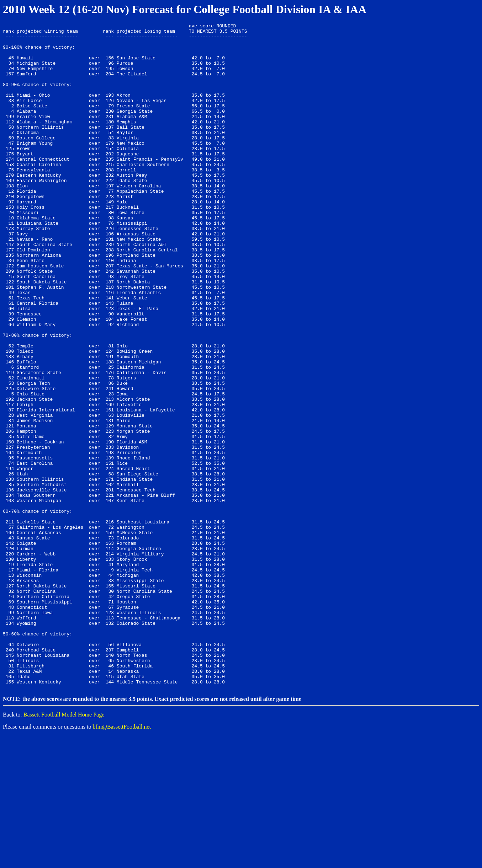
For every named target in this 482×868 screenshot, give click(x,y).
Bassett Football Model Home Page (64, 847)
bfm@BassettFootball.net (122, 859)
